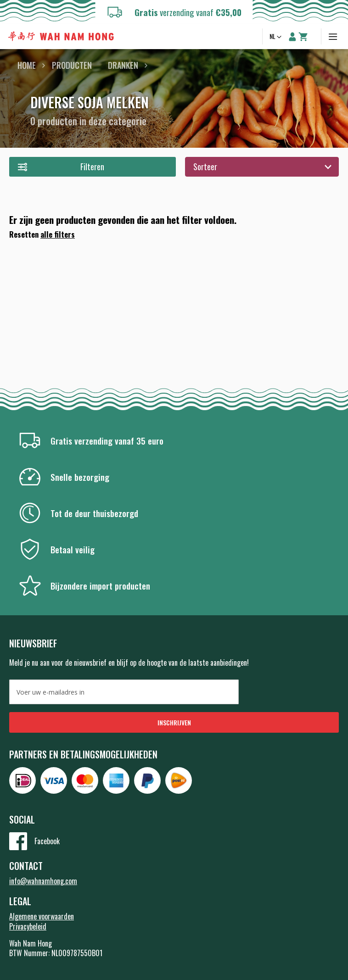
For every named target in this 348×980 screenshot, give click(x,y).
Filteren (92, 167)
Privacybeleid (28, 926)
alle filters (58, 234)
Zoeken (251, 37)
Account (292, 37)
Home (27, 65)
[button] (276, 37)
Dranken (123, 65)
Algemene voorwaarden (42, 916)
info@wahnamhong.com (43, 881)
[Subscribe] (174, 722)
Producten (72, 65)
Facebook (47, 841)
